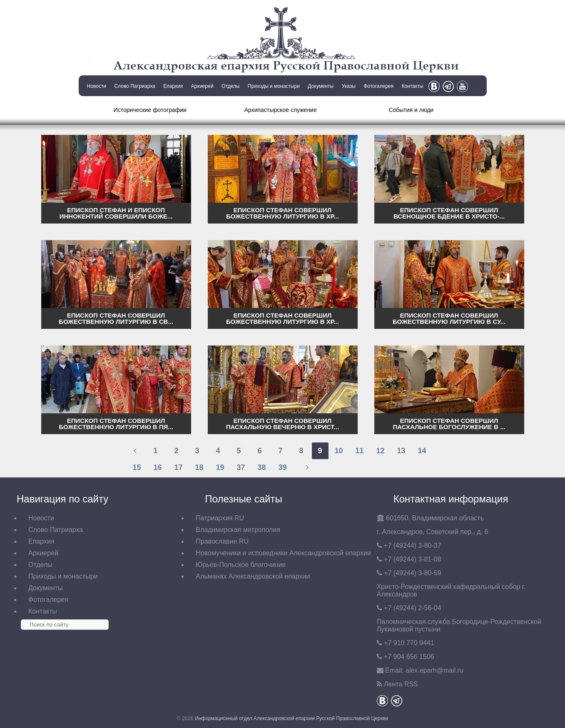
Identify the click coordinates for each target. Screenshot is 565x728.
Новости (97, 86)
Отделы (230, 86)
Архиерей (202, 86)
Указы (349, 86)
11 (359, 451)
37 (241, 467)
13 (401, 451)
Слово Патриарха (134, 86)
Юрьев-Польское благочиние (241, 565)
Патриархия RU (220, 518)
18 (199, 467)
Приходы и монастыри (274, 86)
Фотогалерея (378, 86)
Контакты (413, 86)
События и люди (411, 110)
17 (178, 467)
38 (261, 467)
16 (157, 467)
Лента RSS (401, 684)
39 (282, 467)
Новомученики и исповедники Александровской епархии (283, 553)
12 (380, 451)
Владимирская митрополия (238, 530)
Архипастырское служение (281, 110)
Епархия (173, 86)
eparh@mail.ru (434, 670)
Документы (321, 86)
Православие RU (222, 541)
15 (137, 467)
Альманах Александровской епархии (253, 576)
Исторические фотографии (150, 110)
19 (220, 467)
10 (339, 451)
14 (422, 451)
